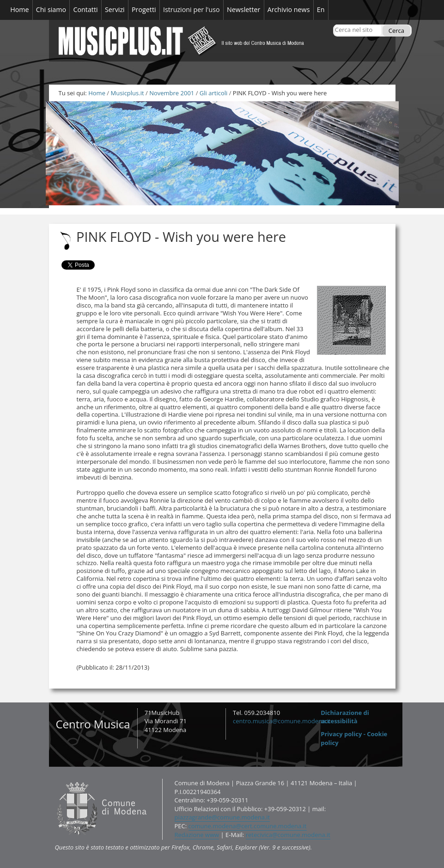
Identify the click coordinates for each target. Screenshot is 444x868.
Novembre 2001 (172, 93)
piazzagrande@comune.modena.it (222, 817)
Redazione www (197, 835)
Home (97, 93)
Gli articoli (213, 93)
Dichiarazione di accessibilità (345, 717)
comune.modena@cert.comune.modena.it (248, 826)
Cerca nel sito (335, 24)
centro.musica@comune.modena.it (282, 721)
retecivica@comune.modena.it (288, 835)
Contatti (54, 779)
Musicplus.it (127, 93)
